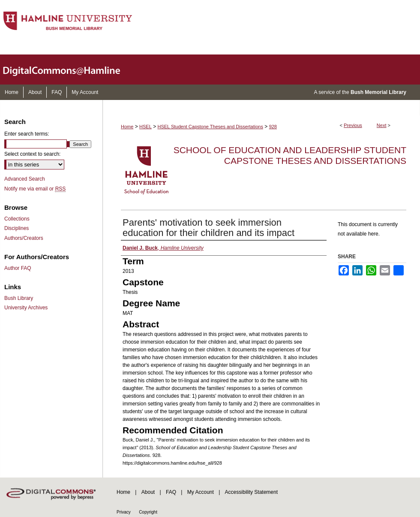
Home (127, 127)
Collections (17, 219)
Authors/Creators (24, 238)
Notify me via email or (35, 189)
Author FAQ (18, 268)
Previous (353, 125)
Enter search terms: (27, 134)
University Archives (26, 308)
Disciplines (16, 228)
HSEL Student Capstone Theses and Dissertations (210, 127)
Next (382, 125)
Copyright (148, 512)
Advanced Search (25, 179)
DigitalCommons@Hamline (69, 70)
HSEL (145, 127)
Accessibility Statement (251, 492)
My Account (201, 492)
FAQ (171, 492)
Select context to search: (32, 154)
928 (273, 127)
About (148, 492)
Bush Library (19, 298)
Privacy (124, 512)
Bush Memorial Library (378, 92)
